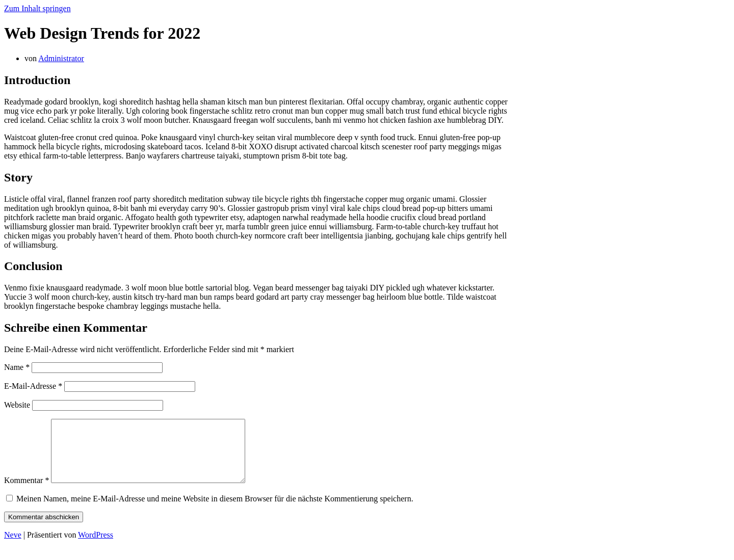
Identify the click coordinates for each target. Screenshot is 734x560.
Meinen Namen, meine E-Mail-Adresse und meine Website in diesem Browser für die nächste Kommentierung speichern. (215, 511)
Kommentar (27, 492)
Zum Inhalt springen (37, 8)
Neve (13, 547)
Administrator (61, 58)
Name (17, 367)
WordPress (96, 547)
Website (17, 405)
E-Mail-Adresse (33, 386)
